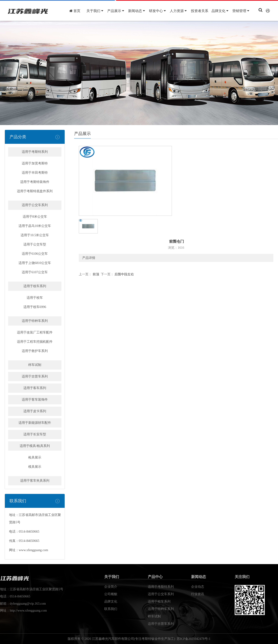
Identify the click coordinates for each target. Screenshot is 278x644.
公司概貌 (111, 594)
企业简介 (111, 587)
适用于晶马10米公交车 (35, 226)
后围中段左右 (124, 274)
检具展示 (35, 457)
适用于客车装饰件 (35, 400)
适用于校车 (35, 298)
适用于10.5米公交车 (35, 235)
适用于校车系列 (35, 286)
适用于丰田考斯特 (35, 173)
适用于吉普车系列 (35, 376)
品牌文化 (220, 11)
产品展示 (116, 11)
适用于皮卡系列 (35, 411)
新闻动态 (137, 11)
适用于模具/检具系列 (35, 446)
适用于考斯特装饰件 (35, 182)
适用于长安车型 (35, 434)
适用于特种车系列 (35, 321)
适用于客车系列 (35, 388)
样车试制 (35, 365)
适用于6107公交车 (35, 272)
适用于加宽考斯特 (35, 163)
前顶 (95, 274)
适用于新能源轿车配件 (35, 423)
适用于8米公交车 (35, 217)
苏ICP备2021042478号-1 (194, 639)
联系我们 (111, 609)
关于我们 (95, 11)
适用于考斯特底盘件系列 (35, 191)
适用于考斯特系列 (35, 152)
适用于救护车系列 (35, 351)
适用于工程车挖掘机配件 (35, 342)
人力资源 (178, 11)
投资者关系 (200, 11)
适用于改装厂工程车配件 (35, 332)
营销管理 (241, 11)
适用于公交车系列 (35, 205)
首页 (75, 11)
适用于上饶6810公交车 (35, 263)
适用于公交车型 (35, 244)
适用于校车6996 (35, 307)
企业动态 (198, 587)
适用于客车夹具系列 (35, 481)
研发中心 (157, 11)
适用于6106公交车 (35, 254)
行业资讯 (198, 594)
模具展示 (35, 467)
